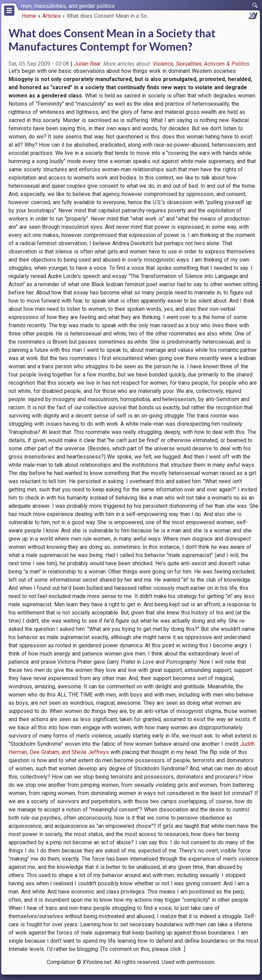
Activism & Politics (227, 64)
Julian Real (87, 64)
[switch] (255, 5)
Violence (163, 64)
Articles (52, 16)
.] (184, 949)
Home (29, 16)
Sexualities (189, 64)
